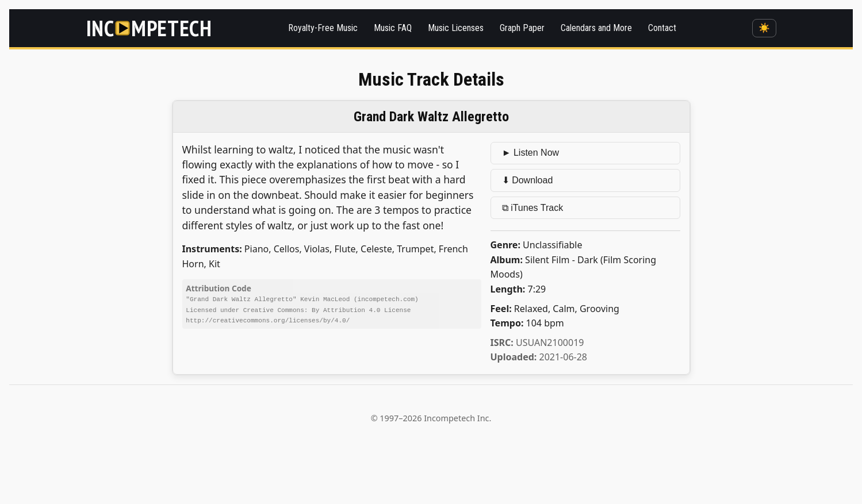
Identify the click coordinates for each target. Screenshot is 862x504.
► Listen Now (530, 153)
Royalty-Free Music (323, 28)
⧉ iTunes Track (532, 208)
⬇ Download (528, 180)
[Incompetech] (149, 28)
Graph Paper (522, 28)
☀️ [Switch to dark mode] (764, 28)
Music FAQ (393, 28)
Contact (662, 28)
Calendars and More (596, 28)
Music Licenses (456, 28)
